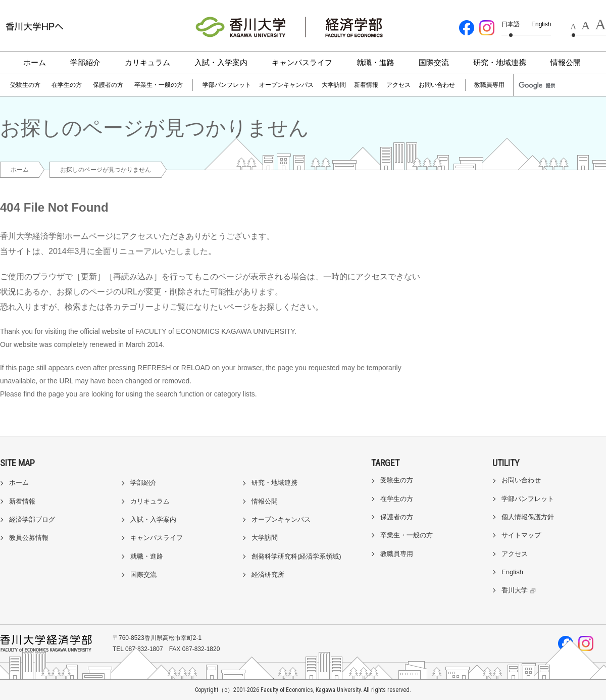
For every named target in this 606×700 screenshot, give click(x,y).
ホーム (35, 62)
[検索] (541, 85)
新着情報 (366, 85)
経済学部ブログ (32, 519)
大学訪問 (334, 85)
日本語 (511, 24)
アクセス (398, 85)
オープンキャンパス (286, 85)
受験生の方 (25, 85)
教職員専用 (489, 85)
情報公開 (566, 62)
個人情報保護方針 (528, 517)
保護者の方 (108, 85)
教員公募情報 (29, 538)
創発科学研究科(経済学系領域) (296, 556)
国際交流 (434, 62)
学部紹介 (85, 62)
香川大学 (520, 590)
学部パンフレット (227, 85)
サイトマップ (521, 535)
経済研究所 (268, 574)
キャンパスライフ (302, 62)
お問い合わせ (437, 85)
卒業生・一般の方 (159, 85)
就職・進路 (375, 62)
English (541, 24)
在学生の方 (67, 85)
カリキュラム (147, 62)
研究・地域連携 (500, 62)
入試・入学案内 (221, 62)
